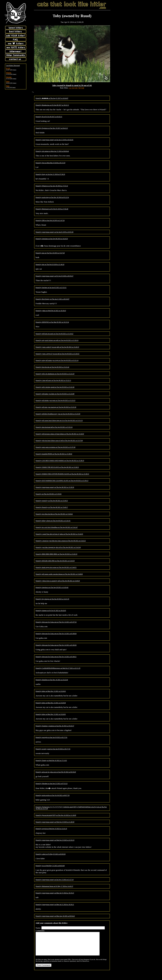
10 (83, 88)
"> (33, 92)
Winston (9, 73)
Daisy (8, 81)
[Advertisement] (139, 20)
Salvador (9, 77)
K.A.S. (8, 68)
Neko (8, 86)
